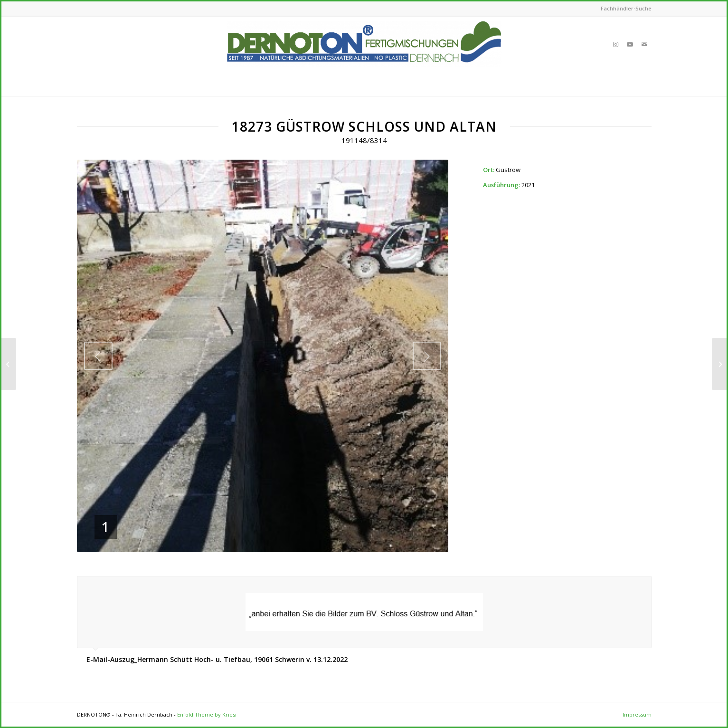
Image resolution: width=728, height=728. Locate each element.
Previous (98, 356)
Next (427, 356)
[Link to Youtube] (630, 44)
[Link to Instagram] (616, 44)
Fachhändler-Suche (626, 8)
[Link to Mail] (644, 44)
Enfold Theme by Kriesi (207, 714)
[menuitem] (624, 9)
